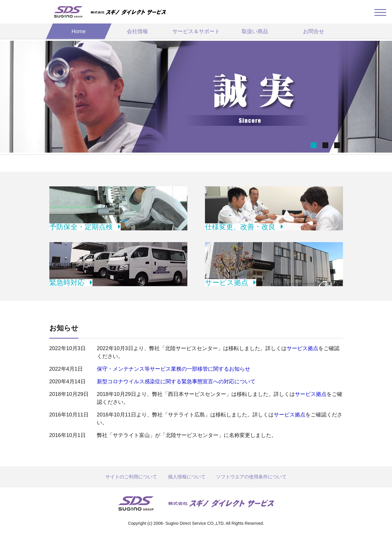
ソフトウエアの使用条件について (251, 477)
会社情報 (137, 31)
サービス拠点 (302, 348)
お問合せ (314, 31)
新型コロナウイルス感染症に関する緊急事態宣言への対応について (176, 382)
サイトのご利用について (131, 477)
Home (78, 31)
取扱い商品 (255, 31)
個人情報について (187, 477)
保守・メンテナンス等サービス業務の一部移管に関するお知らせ (174, 369)
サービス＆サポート (196, 31)
